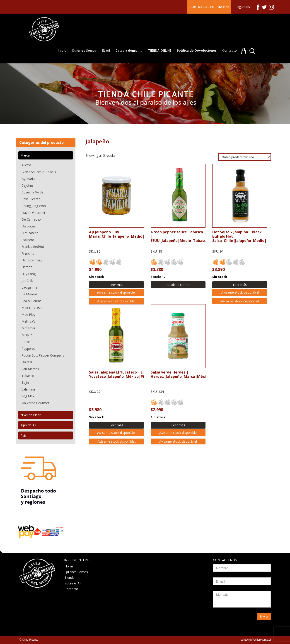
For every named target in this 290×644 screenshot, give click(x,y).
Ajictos (27, 165)
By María (28, 179)
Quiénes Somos (84, 50)
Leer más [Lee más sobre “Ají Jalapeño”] (116, 285)
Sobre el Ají (73, 583)
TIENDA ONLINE (160, 50)
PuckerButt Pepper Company (43, 355)
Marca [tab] (25, 155)
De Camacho (31, 219)
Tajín (25, 382)
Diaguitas (28, 226)
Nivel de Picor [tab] (30, 415)
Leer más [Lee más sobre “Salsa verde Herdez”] (178, 425)
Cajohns (28, 185)
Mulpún (27, 335)
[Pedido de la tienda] (245, 157)
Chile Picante (31, 199)
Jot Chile (28, 281)
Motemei (28, 328)
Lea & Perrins (31, 301)
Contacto (230, 50)
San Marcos (30, 369)
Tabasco (28, 376)
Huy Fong (29, 274)
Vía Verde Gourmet (35, 403)
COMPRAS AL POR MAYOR (209, 7)
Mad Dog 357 (32, 308)
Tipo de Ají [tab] (28, 425)
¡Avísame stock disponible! (116, 292)
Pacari (26, 342)
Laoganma (29, 287)
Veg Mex (28, 396)
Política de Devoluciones (197, 50)
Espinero (28, 240)
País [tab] (23, 435)
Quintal (27, 362)
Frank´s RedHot (33, 247)
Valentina (28, 389)
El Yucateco (30, 233)
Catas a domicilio (129, 50)
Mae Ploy (28, 315)
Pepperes (28, 349)
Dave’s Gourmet (33, 213)
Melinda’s (28, 321)
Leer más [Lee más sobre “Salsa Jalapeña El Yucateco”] (116, 425)
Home (69, 566)
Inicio (62, 50)
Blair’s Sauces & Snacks (39, 172)
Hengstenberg (32, 260)
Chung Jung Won (34, 206)
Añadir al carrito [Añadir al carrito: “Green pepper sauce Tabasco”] (178, 285)
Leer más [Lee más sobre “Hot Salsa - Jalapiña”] (240, 285)
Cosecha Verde (33, 192)
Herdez (27, 267)
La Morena (30, 294)
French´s (28, 253)
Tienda (70, 578)
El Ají (106, 50)
